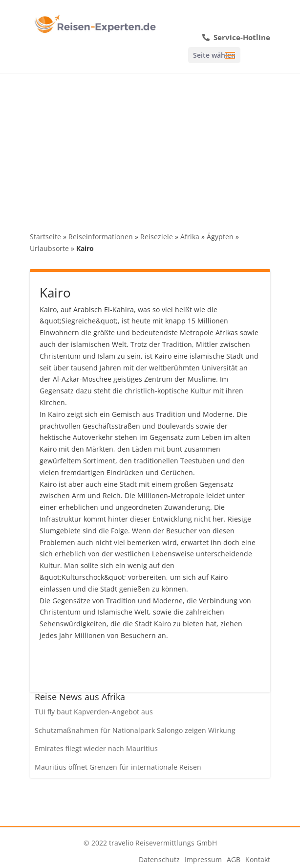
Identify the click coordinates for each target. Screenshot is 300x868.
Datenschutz (159, 859)
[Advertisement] (150, 146)
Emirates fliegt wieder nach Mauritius (96, 748)
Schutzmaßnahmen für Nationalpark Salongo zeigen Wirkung (135, 730)
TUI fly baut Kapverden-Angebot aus (94, 712)
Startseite (45, 237)
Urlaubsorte (49, 248)
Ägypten (220, 237)
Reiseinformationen (101, 237)
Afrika (190, 237)
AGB (234, 859)
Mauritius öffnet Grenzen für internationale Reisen (118, 767)
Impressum (203, 859)
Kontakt (258, 859)
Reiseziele (157, 237)
